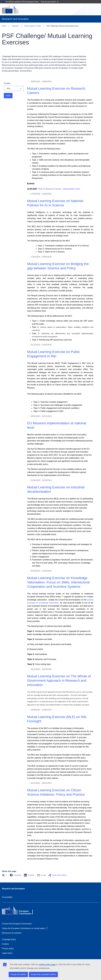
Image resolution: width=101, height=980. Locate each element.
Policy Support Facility (32, 26)
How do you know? (50, 2)
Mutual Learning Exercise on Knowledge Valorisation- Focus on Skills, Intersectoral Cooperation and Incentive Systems (58, 582)
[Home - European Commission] (10, 9)
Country (7, 83)
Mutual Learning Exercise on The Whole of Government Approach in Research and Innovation (59, 681)
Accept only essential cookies (43, 974)
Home (4, 26)
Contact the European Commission (17, 924)
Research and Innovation (13, 889)
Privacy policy (8, 949)
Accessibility (7, 897)
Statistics (15, 26)
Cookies (5, 944)
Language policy (9, 939)
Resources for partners (12, 933)
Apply (8, 96)
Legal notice (7, 953)
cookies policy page (47, 964)
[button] (5, 875)
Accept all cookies (18, 974)
